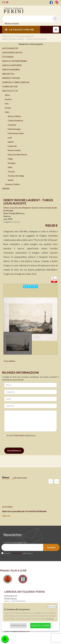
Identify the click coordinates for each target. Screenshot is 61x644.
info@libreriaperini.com (20, 631)
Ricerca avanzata (12, 24)
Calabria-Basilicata (15, 121)
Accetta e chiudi (41, 626)
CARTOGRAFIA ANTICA (12, 53)
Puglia (10, 159)
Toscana (11, 172)
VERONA (6, 189)
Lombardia (12, 146)
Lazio (10, 138)
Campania (12, 125)
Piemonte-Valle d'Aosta (17, 155)
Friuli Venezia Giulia (16, 133)
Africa (7, 95)
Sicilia (10, 167)
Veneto (11, 180)
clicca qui (50, 619)
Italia (7, 112)
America (8, 99)
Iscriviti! (51, 547)
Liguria (11, 142)
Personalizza (18, 626)
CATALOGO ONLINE (20, 30)
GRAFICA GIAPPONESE (12, 65)
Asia (7, 104)
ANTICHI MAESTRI (10, 48)
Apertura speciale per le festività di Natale (24, 511)
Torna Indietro (9, 361)
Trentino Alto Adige (16, 176)
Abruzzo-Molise (14, 116)
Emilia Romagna (14, 129)
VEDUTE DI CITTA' (10, 91)
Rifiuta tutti (52, 606)
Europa (8, 108)
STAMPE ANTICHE (10, 87)
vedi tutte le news (20, 478)
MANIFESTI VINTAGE (11, 78)
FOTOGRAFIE (8, 57)
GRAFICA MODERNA (11, 70)
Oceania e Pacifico (12, 184)
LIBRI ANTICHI (8, 74)
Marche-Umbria (14, 150)
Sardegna (12, 163)
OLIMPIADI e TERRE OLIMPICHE (16, 82)
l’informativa (19, 435)
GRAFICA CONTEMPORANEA (15, 61)
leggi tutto (6, 516)
